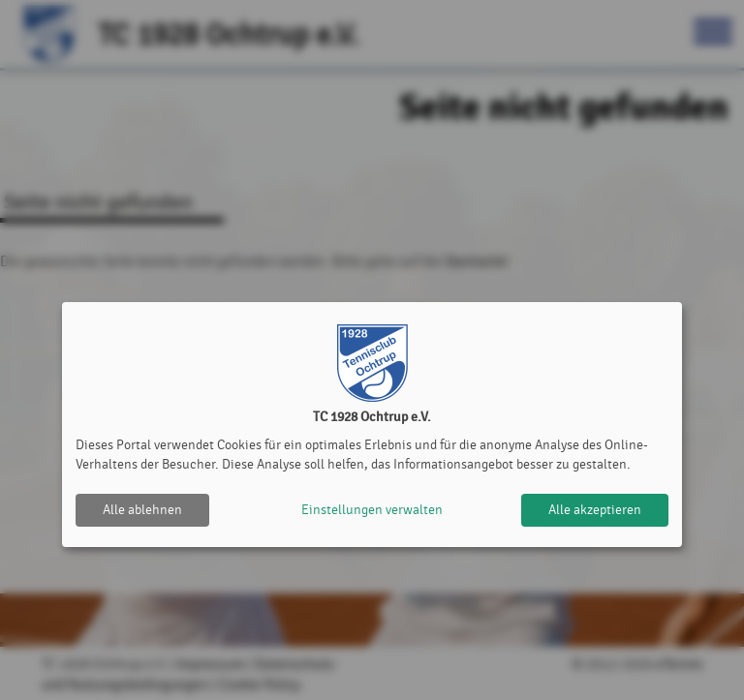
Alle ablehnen (142, 510)
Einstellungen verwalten (372, 510)
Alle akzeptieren (595, 510)
